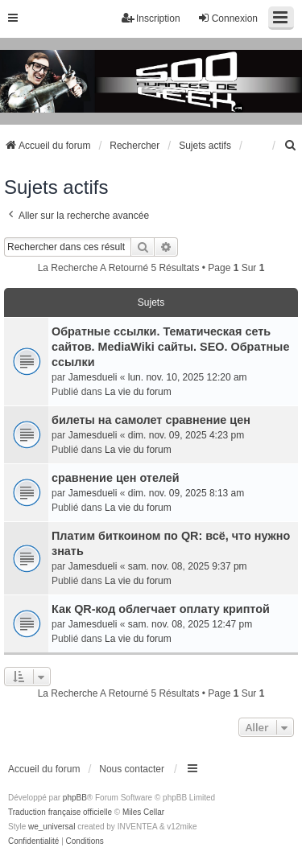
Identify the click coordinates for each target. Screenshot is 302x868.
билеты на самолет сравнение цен (151, 420)
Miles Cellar (143, 812)
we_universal (52, 827)
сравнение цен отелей (116, 478)
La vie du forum (138, 392)
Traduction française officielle (60, 812)
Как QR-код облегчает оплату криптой (161, 609)
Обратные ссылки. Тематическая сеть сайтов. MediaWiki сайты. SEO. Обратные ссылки (170, 347)
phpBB (75, 798)
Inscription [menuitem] (151, 18)
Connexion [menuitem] (228, 18)
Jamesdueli (93, 377)
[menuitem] (291, 146)
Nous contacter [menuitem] (132, 769)
